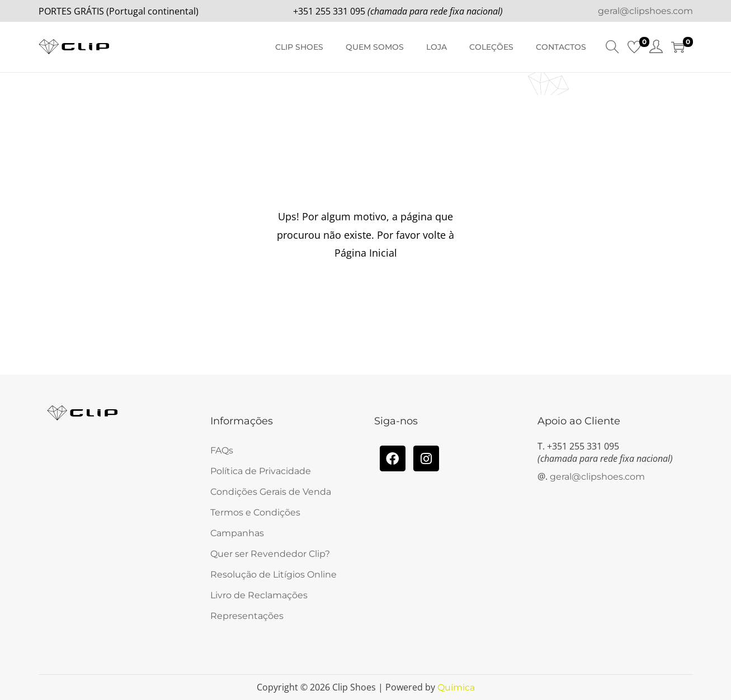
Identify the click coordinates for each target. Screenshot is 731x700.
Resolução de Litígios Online (273, 574)
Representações (247, 616)
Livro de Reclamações (259, 595)
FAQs (222, 450)
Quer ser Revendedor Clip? (270, 554)
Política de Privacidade (261, 471)
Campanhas (237, 533)
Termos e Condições (255, 512)
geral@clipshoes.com (645, 11)
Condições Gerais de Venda (271, 492)
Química (456, 687)
